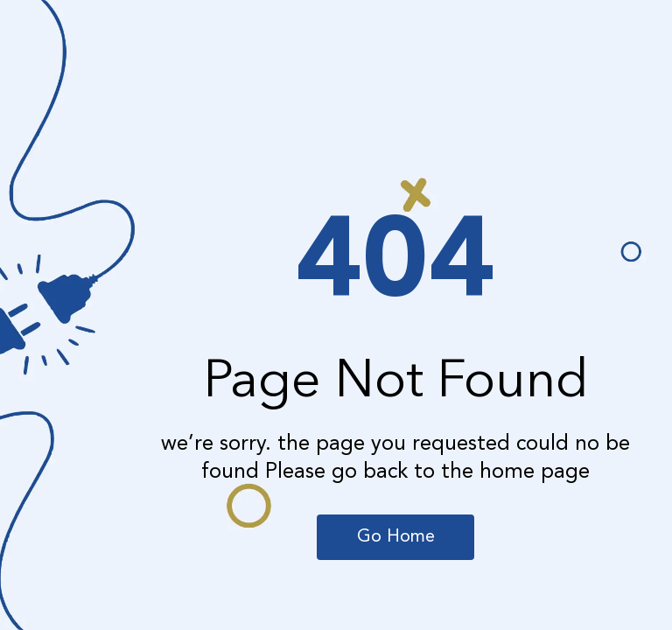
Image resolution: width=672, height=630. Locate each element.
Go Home (396, 537)
